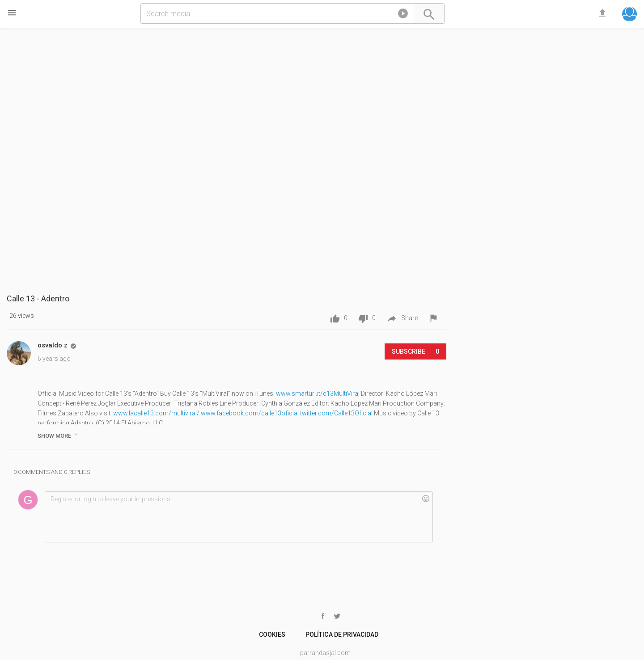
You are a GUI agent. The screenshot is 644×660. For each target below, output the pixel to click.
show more (58, 435)
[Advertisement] (544, 98)
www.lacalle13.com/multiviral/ (156, 413)
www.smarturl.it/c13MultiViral (318, 393)
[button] (403, 15)
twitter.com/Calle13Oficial (336, 413)
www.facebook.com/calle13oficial (250, 413)
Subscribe (415, 351)
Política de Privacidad (342, 635)
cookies (272, 635)
